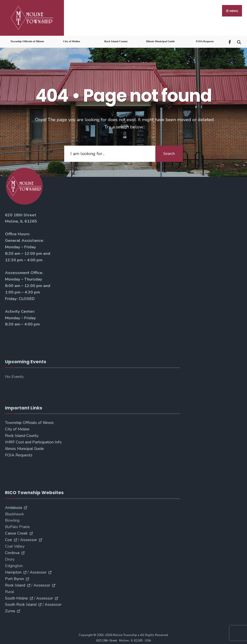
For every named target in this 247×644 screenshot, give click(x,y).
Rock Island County (116, 40)
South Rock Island (21, 603)
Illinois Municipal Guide (160, 40)
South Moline (16, 597)
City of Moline (72, 40)
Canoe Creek (16, 532)
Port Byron (14, 577)
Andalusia (13, 506)
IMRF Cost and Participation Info (33, 441)
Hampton (13, 571)
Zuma (10, 610)
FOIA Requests (205, 40)
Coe (8, 539)
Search (169, 152)
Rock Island (15, 584)
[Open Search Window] (239, 40)
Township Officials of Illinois (27, 40)
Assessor (29, 539)
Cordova (12, 551)
